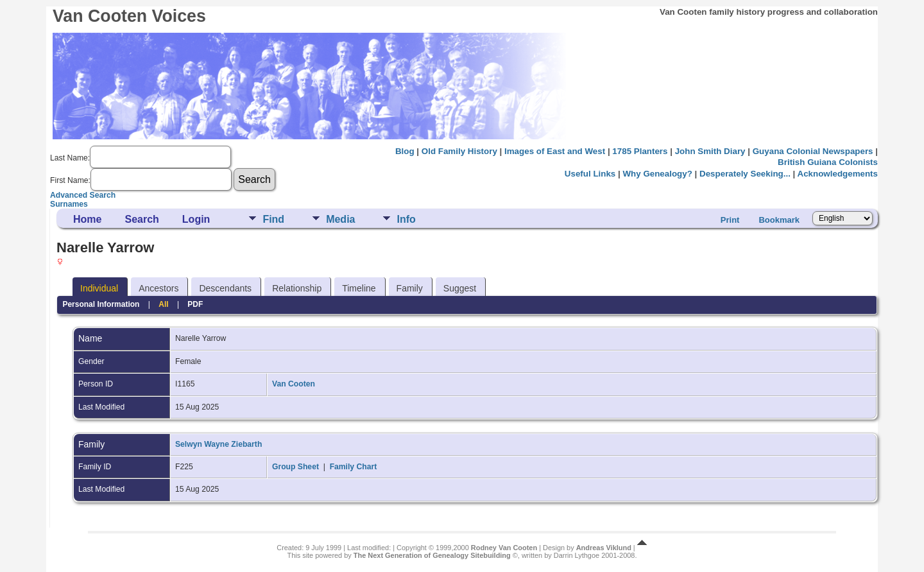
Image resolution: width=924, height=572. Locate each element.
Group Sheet (295, 467)
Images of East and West (555, 151)
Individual (99, 288)
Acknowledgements (838, 174)
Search (141, 219)
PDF (195, 304)
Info (406, 219)
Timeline (359, 288)
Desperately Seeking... (745, 174)
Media (340, 219)
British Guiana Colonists (828, 162)
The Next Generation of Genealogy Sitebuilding (432, 555)
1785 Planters (640, 151)
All (163, 304)
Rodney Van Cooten (504, 548)
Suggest (460, 288)
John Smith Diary (710, 151)
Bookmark (779, 220)
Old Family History (459, 151)
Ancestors (158, 288)
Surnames (69, 204)
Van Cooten (294, 384)
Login (196, 219)
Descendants (225, 288)
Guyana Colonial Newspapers (813, 151)
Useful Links (590, 174)
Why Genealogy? (657, 174)
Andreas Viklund (604, 548)
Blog (405, 151)
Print (730, 220)
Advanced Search (83, 195)
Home (87, 219)
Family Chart (354, 467)
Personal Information (101, 304)
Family (410, 288)
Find (273, 219)
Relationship (297, 288)
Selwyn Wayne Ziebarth (218, 444)
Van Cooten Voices (129, 16)
